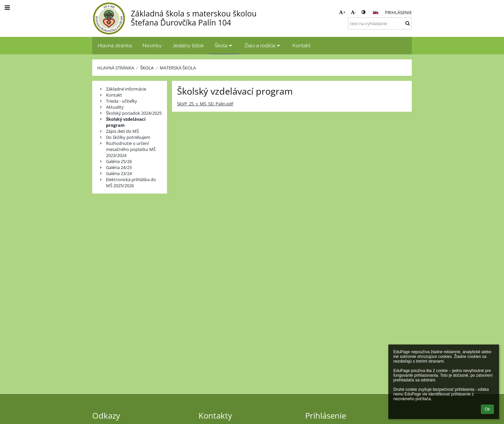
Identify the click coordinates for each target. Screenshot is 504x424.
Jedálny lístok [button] (188, 45)
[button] (376, 12)
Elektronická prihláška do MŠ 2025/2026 (131, 182)
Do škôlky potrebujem (128, 137)
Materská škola (178, 68)
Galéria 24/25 (119, 167)
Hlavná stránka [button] (115, 45)
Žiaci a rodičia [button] (263, 45)
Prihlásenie (398, 12)
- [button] (353, 12)
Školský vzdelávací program (126, 122)
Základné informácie (126, 89)
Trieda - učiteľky (122, 101)
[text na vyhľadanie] (380, 23)
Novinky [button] (152, 45)
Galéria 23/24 (119, 173)
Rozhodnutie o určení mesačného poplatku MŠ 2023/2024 (131, 149)
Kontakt (114, 95)
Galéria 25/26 (119, 161)
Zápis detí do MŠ (122, 131)
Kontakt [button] (301, 45)
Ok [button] (487, 409)
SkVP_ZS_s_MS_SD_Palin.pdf (205, 104)
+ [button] (342, 12)
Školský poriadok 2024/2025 (134, 113)
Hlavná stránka (116, 68)
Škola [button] (224, 45)
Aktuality (115, 107)
